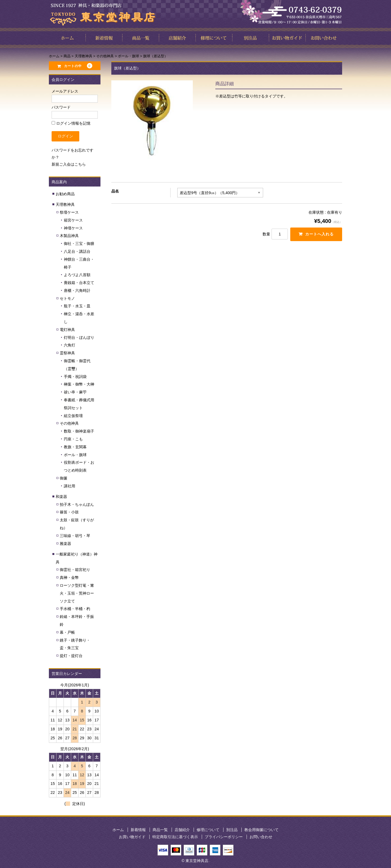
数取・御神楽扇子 (79, 431)
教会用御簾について (261, 830)
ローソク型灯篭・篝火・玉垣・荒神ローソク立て (77, 593)
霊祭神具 (67, 353)
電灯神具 (67, 330)
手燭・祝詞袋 (75, 377)
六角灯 (70, 345)
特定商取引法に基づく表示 (175, 837)
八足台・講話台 (77, 251)
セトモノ (67, 298)
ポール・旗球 (75, 455)
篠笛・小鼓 (69, 512)
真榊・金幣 (69, 577)
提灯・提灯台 (71, 656)
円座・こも (73, 439)
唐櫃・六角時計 (77, 291)
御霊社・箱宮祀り (75, 570)
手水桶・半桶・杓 (75, 609)
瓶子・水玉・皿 (77, 306)
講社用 (70, 486)
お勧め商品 (65, 194)
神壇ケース (73, 228)
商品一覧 (160, 830)
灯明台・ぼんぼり (79, 337)
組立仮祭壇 (73, 416)
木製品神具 (69, 236)
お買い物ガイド (132, 837)
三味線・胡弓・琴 (75, 536)
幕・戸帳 (67, 632)
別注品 (232, 830)
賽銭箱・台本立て (79, 283)
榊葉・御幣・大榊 (79, 384)
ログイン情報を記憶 (71, 123)
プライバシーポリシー (224, 837)
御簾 (64, 478)
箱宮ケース (73, 220)
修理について (208, 830)
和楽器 (61, 497)
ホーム (118, 830)
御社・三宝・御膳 (79, 244)
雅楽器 (65, 544)
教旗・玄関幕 (75, 447)
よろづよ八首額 (77, 275)
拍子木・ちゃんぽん (77, 504)
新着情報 (138, 830)
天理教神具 (65, 204)
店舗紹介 (182, 830)
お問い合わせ (261, 837)
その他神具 (69, 423)
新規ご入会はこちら (69, 164)
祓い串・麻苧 (75, 392)
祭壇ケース (69, 212)
